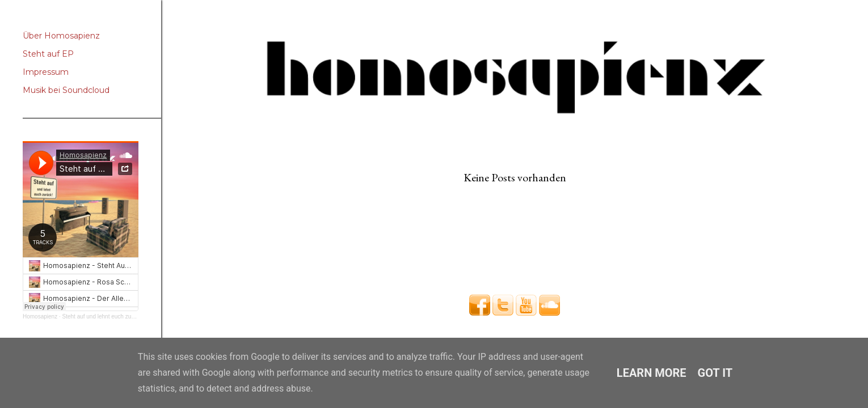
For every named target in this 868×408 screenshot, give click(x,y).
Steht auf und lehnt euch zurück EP (107, 316)
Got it (715, 373)
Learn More (652, 373)
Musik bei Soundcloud (66, 90)
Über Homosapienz (61, 36)
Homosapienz (40, 316)
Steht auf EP (48, 54)
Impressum (46, 72)
